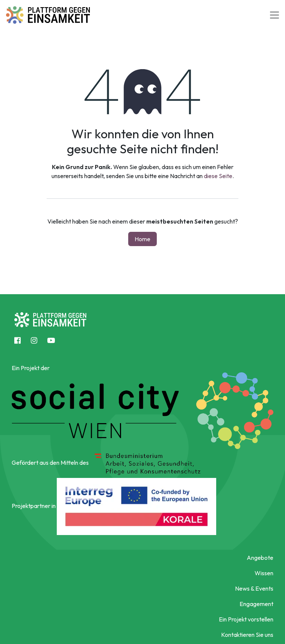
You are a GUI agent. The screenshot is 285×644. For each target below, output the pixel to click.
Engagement (256, 604)
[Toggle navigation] (274, 15)
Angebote (260, 558)
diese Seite (218, 176)
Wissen (264, 573)
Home (142, 239)
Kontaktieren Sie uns (247, 635)
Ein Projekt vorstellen (246, 619)
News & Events (254, 588)
